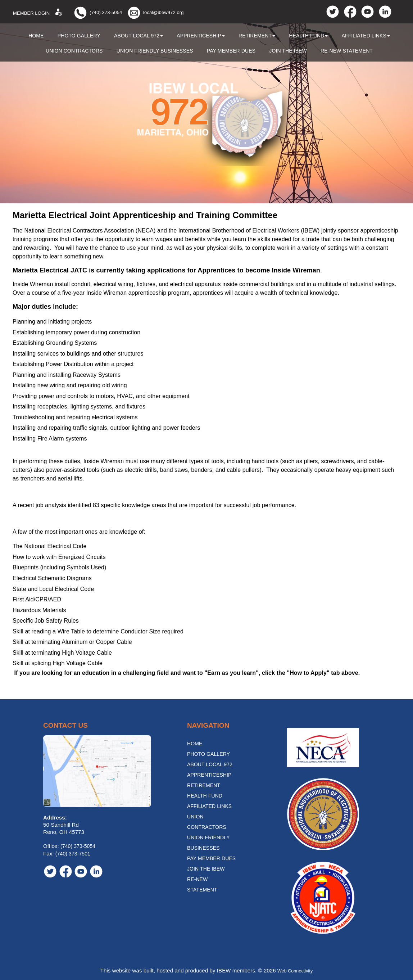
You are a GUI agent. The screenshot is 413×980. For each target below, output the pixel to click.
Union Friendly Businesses (155, 51)
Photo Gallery (79, 36)
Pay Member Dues (231, 51)
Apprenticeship (201, 36)
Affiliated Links (366, 36)
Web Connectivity (295, 970)
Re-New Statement (347, 51)
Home (36, 36)
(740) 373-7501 (73, 854)
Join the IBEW (288, 51)
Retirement (257, 36)
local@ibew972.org (163, 12)
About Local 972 (139, 36)
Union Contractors (74, 51)
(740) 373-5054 (106, 12)
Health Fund (308, 36)
